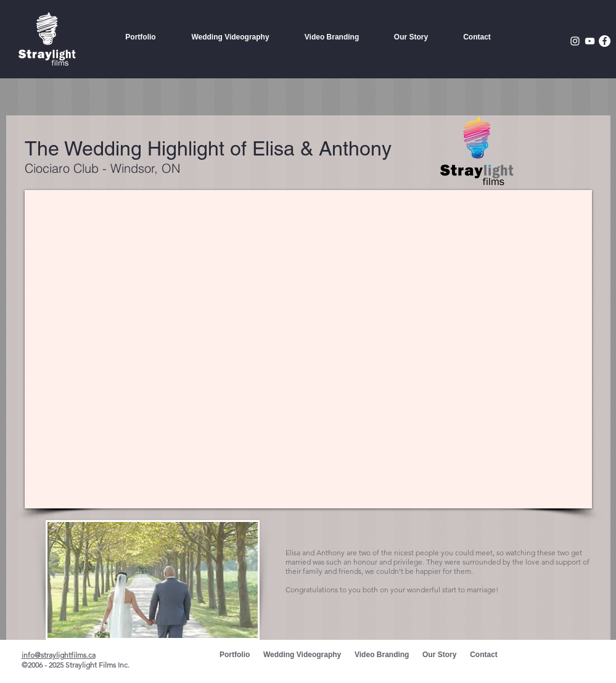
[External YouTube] (308, 349)
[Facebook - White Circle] (605, 41)
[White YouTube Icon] (590, 41)
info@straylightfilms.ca (59, 655)
